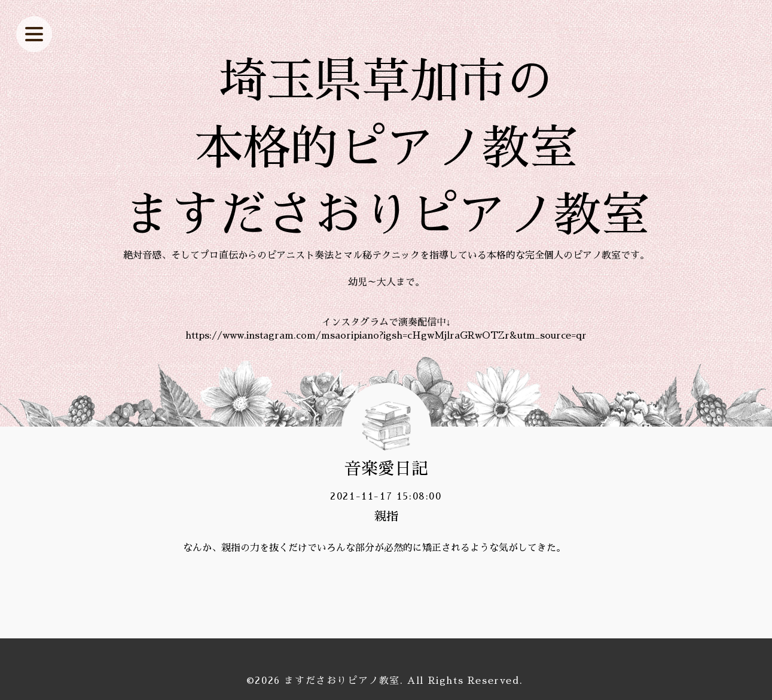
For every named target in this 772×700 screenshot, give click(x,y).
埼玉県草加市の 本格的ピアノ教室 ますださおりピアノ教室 (386, 148)
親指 (386, 516)
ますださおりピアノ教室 (342, 681)
